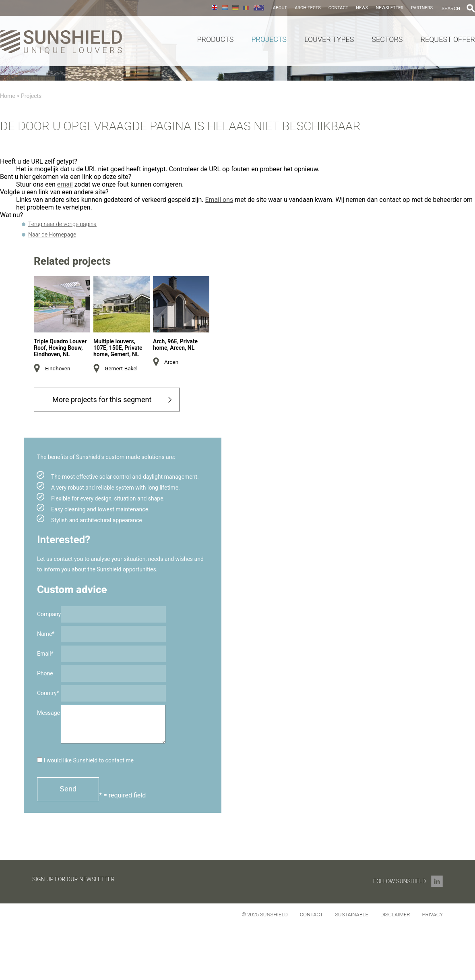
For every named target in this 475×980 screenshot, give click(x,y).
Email (45, 654)
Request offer (448, 39)
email (65, 184)
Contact (338, 8)
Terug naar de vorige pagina (62, 224)
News (362, 8)
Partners (422, 8)
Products (215, 39)
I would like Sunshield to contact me (85, 760)
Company (49, 614)
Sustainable (351, 915)
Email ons (219, 200)
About (280, 8)
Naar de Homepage (52, 235)
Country (48, 693)
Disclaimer (395, 915)
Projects (269, 39)
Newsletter (389, 8)
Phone (45, 673)
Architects (308, 8)
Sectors (387, 39)
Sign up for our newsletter (73, 879)
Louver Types (329, 39)
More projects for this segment (102, 400)
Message (49, 713)
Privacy (432, 915)
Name (46, 634)
